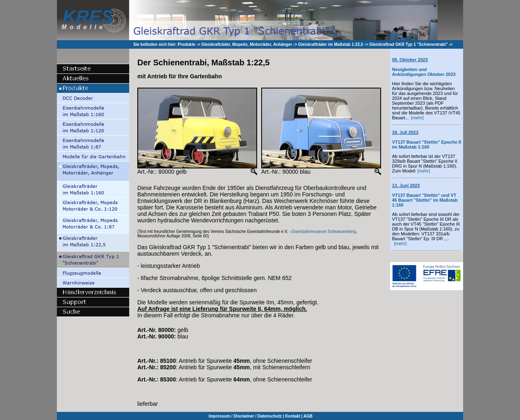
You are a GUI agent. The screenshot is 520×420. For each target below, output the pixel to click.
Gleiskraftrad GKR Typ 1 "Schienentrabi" (408, 44)
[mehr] (417, 118)
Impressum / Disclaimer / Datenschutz (245, 416)
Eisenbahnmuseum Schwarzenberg (324, 232)
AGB (308, 416)
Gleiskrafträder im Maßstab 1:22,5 (331, 44)
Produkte (186, 44)
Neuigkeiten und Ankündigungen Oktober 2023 (424, 67)
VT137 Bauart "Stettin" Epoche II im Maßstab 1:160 (427, 140)
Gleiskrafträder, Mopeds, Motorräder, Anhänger (247, 44)
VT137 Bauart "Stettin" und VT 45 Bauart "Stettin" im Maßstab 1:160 (425, 195)
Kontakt (293, 416)
